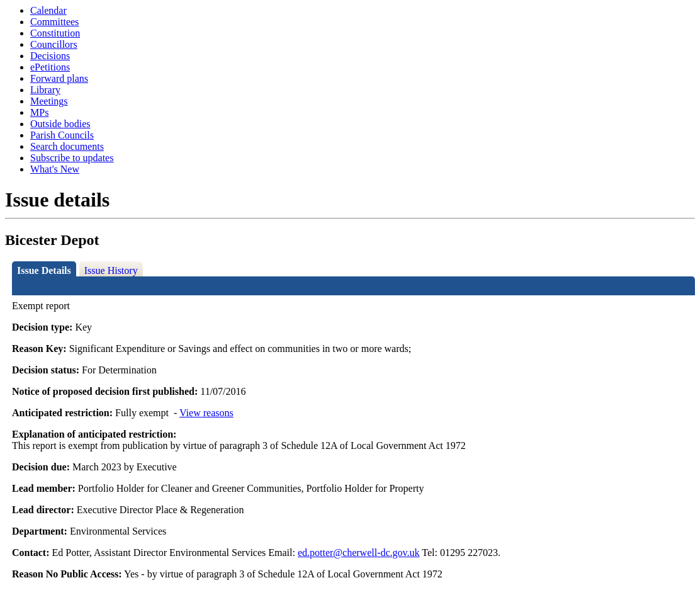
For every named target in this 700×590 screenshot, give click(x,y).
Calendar (48, 10)
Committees (54, 22)
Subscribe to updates (72, 158)
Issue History (111, 270)
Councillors (54, 44)
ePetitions (50, 67)
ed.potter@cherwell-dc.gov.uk (359, 553)
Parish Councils (62, 135)
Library (45, 90)
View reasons (206, 413)
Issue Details (44, 270)
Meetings (49, 101)
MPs (39, 112)
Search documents (67, 146)
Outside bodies (60, 124)
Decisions (50, 56)
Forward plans (59, 78)
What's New (55, 169)
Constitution (55, 33)
